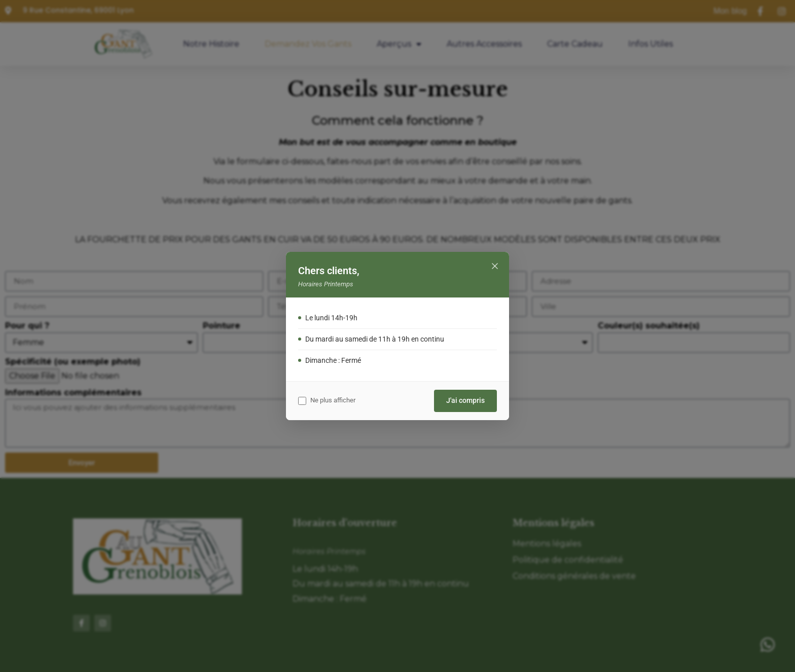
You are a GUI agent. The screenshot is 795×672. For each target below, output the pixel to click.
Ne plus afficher (327, 400)
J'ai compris (465, 400)
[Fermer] (495, 266)
